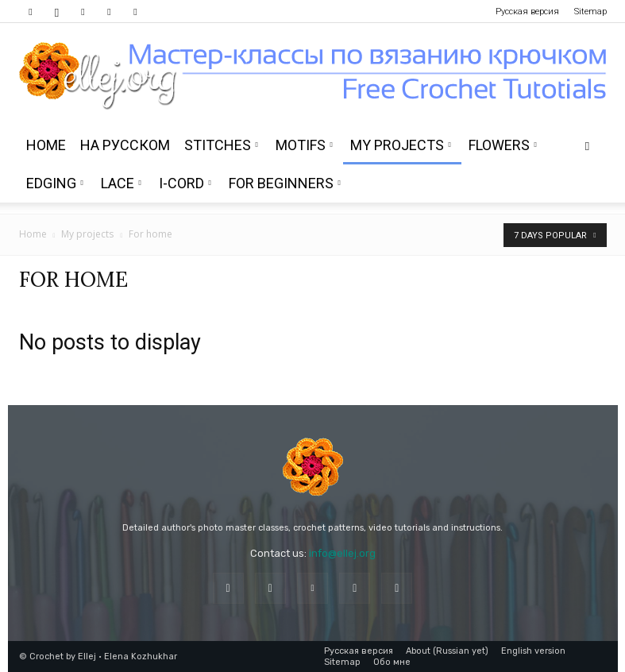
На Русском (125, 145)
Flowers (503, 145)
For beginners (285, 183)
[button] (588, 146)
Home (46, 145)
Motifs (304, 145)
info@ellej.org (342, 553)
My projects (401, 145)
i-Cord (185, 183)
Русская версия (527, 12)
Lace (121, 183)
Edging (55, 183)
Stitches (221, 145)
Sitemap (590, 12)
